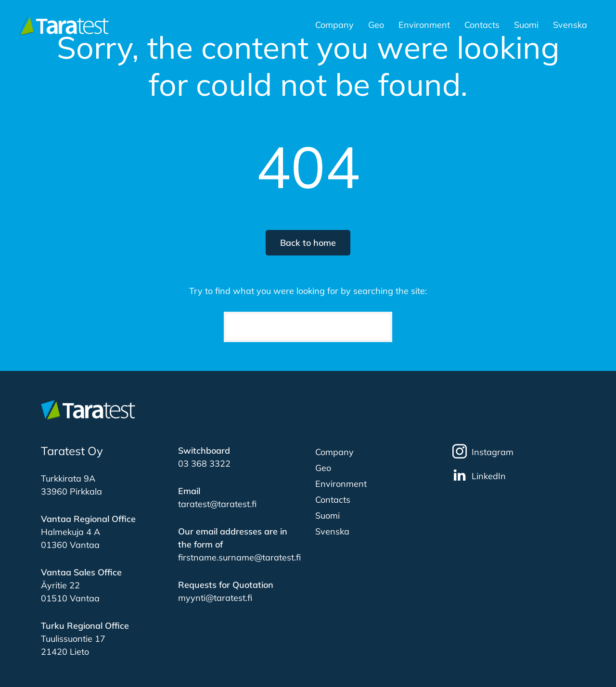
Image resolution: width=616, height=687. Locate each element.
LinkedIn (479, 475)
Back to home (308, 243)
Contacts (482, 25)
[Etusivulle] (62, 25)
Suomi (526, 25)
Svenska (570, 25)
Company (334, 25)
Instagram (483, 451)
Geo (376, 25)
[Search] (308, 327)
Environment (424, 25)
